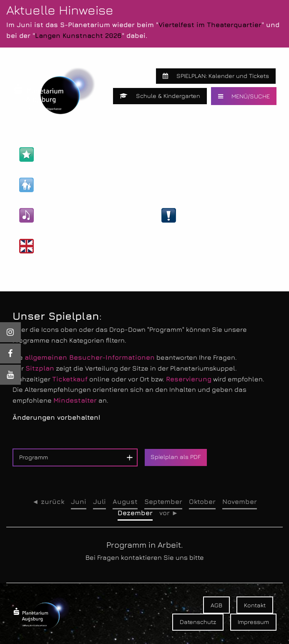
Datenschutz (198, 622)
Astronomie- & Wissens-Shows (80, 154)
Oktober (202, 502)
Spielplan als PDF (176, 457)
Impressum (253, 622)
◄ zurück (48, 502)
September (163, 502)
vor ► (169, 513)
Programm (34, 457)
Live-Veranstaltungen (207, 215)
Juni (79, 502)
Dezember (135, 513)
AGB (216, 605)
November (240, 502)
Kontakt (255, 605)
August (125, 502)
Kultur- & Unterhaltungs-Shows (80, 215)
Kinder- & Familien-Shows (71, 185)
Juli (99, 502)
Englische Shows (57, 246)
